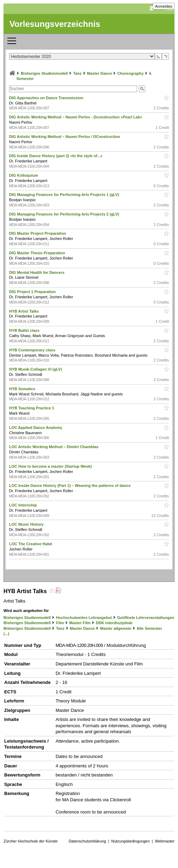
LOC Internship (24, 505)
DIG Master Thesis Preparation (38, 253)
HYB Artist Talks (24, 311)
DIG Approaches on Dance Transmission (47, 98)
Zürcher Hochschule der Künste (31, 841)
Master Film (80, 623)
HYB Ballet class (25, 330)
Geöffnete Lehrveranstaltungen (146, 618)
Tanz (77, 73)
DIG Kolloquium (24, 175)
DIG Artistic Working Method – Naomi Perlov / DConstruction (65, 137)
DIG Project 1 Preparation (33, 292)
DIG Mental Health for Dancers (37, 272)
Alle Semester (149, 628)
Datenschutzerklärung (87, 841)
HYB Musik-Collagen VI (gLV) (36, 369)
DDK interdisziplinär (114, 623)
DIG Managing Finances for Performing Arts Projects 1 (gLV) (65, 195)
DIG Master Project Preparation (38, 233)
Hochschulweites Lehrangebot (84, 618)
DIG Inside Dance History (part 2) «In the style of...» (56, 156)
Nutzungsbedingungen (130, 841)
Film (60, 623)
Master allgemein (116, 628)
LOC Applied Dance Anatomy (36, 428)
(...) (6, 634)
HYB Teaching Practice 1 (32, 408)
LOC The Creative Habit (31, 544)
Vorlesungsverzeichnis (55, 24)
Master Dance (100, 73)
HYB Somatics (23, 389)
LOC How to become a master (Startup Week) (51, 466)
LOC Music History (27, 524)
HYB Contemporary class (33, 350)
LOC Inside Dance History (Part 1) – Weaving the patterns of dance (70, 486)
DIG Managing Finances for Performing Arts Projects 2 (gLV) (65, 214)
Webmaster (165, 841)
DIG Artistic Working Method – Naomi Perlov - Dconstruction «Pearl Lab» (76, 117)
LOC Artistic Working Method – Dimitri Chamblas (54, 447)
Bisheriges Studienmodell (44, 73)
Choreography (130, 73)
